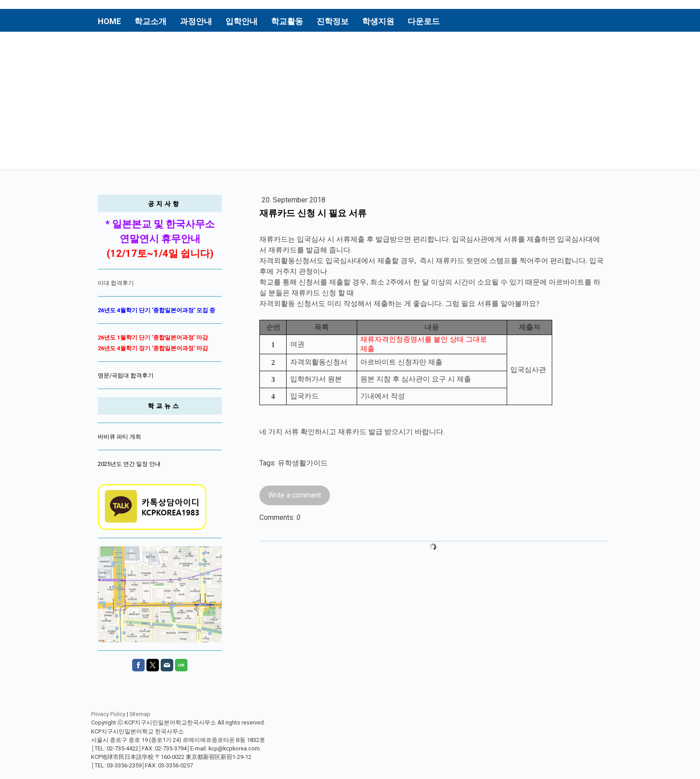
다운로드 (424, 21)
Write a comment (295, 495)
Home (109, 21)
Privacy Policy (108, 714)
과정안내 (196, 21)
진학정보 (333, 21)
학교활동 (287, 21)
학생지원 (378, 21)
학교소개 (150, 21)
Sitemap (140, 714)
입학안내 (242, 21)
